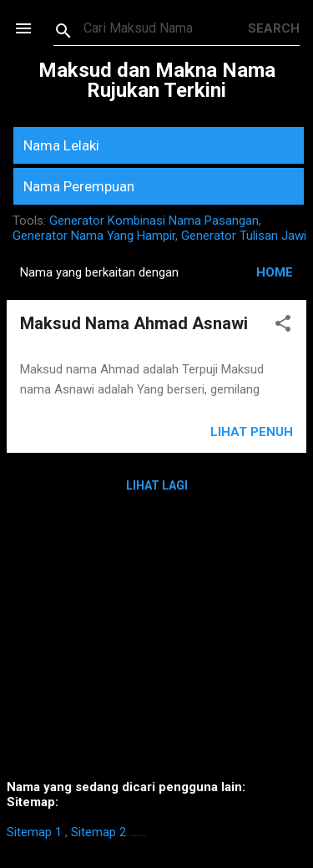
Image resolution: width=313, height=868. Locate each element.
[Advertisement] (156, 649)
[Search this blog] (166, 28)
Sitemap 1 (34, 832)
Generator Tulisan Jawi (244, 236)
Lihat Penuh (252, 432)
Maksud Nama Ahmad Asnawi (134, 323)
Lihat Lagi (157, 485)
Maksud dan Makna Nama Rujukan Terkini (157, 80)
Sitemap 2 (98, 832)
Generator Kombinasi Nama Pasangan (154, 221)
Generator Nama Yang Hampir (94, 236)
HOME (275, 272)
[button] (283, 326)
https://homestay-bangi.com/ (137, 836)
